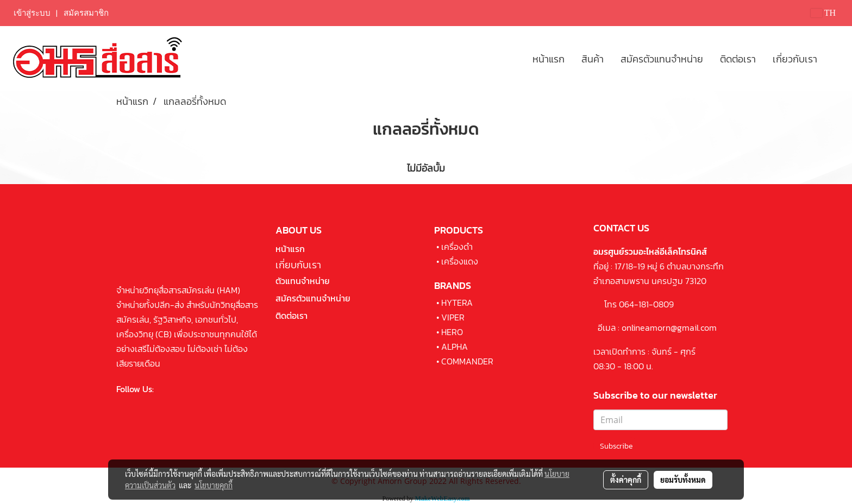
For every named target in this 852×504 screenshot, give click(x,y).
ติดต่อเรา (738, 59)
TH (823, 13)
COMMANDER (467, 361)
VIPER (453, 317)
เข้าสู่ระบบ (32, 13)
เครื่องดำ (457, 247)
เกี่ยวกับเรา (795, 59)
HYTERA (457, 303)
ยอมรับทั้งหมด (683, 480)
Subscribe (616, 446)
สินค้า (593, 59)
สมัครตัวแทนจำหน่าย (662, 59)
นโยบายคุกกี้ (214, 485)
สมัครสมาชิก (86, 13)
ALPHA (455, 346)
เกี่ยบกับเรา (298, 265)
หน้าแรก (549, 59)
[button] (835, 59)
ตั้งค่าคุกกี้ (626, 480)
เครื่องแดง (460, 261)
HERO (452, 332)
